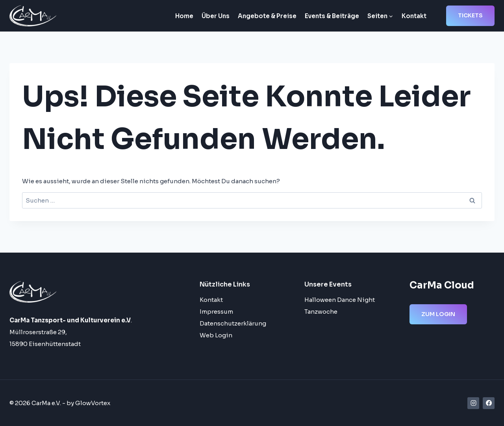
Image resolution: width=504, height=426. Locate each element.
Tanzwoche (321, 312)
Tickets (470, 15)
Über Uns (216, 16)
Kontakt (414, 16)
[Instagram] (473, 403)
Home (184, 16)
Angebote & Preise (267, 16)
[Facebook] (489, 403)
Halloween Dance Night (340, 300)
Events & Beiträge (332, 16)
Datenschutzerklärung (233, 323)
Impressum (216, 312)
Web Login (216, 335)
